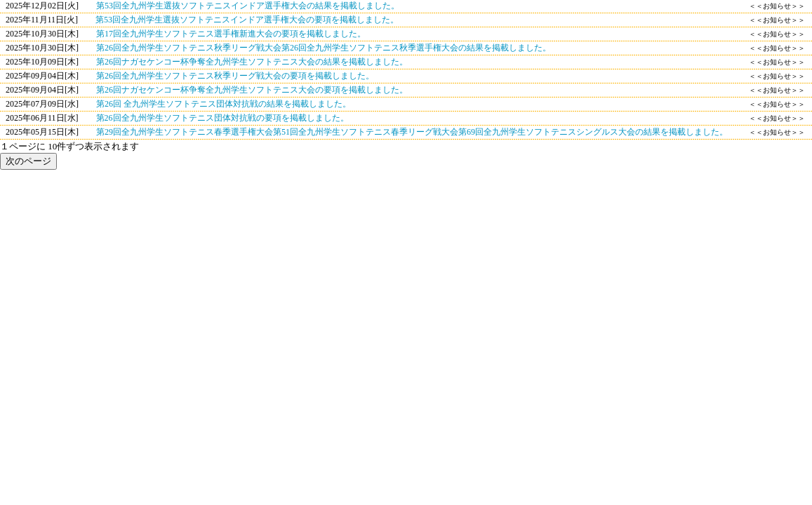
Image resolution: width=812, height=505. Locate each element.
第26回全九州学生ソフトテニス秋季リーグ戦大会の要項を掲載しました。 (235, 76)
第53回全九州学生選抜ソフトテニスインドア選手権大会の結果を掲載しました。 (248, 6)
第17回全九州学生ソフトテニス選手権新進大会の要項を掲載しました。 (231, 34)
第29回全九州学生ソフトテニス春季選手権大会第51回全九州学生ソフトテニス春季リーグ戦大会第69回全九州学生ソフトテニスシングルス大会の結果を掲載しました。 (412, 132)
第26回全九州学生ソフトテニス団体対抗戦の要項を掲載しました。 (222, 118)
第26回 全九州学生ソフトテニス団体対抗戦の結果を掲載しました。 (224, 104)
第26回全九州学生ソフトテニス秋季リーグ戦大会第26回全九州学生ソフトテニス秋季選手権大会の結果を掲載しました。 (324, 48)
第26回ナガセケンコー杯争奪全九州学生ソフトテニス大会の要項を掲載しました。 (252, 90)
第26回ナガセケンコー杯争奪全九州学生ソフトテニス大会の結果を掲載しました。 (252, 62)
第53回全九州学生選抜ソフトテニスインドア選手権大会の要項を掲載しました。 (247, 20)
